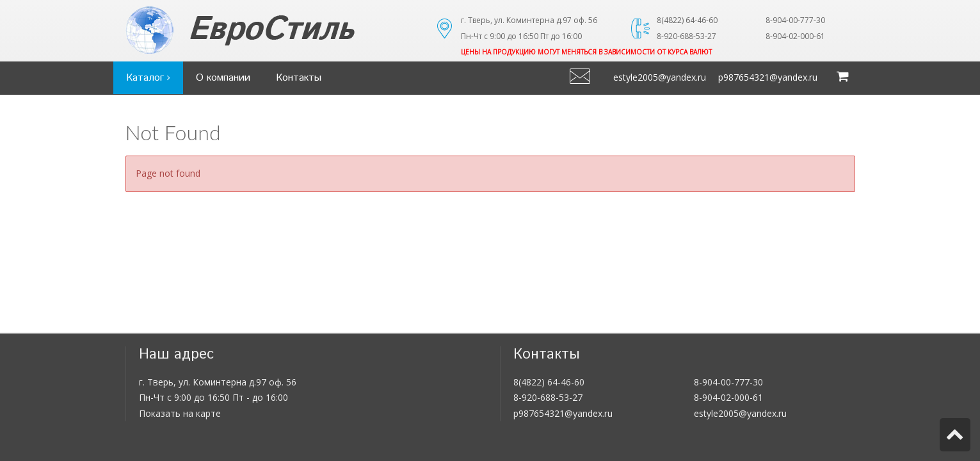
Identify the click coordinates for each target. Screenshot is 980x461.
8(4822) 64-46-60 (549, 382)
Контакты (299, 78)
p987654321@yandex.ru (768, 77)
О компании (223, 78)
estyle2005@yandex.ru (660, 77)
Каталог (148, 78)
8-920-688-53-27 (548, 397)
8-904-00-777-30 (728, 382)
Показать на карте (180, 413)
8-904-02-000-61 (728, 397)
